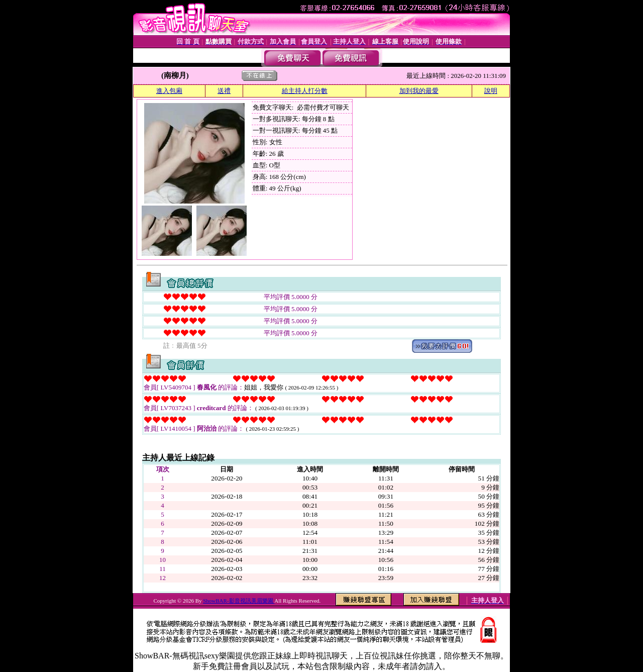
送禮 (224, 91)
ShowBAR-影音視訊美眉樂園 (239, 601)
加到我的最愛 (419, 91)
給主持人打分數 (305, 91)
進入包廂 (169, 91)
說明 (491, 91)
